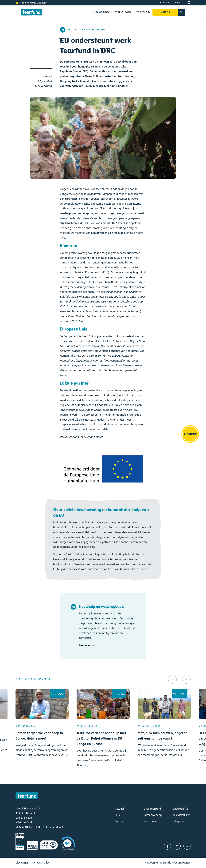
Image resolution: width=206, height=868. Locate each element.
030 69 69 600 (24, 818)
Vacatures (150, 821)
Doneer (190, 434)
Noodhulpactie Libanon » (34, 3)
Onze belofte (180, 809)
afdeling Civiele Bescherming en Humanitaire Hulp (94, 555)
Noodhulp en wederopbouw (87, 30)
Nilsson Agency (181, 863)
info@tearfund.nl (25, 822)
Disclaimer (22, 863)
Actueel (119, 809)
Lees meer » (86, 645)
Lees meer (42, 733)
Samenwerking (153, 815)
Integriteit (179, 821)
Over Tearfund (152, 809)
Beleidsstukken (181, 815)
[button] (173, 679)
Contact (165, 3)
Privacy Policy (41, 863)
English (178, 3)
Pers (117, 815)
